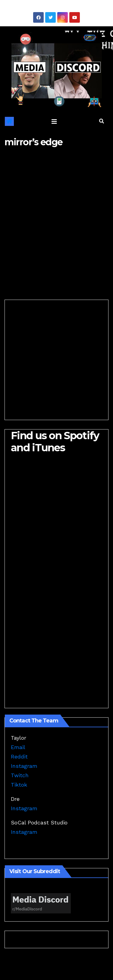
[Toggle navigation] (54, 121)
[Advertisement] (56, 216)
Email (18, 747)
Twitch (20, 775)
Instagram (24, 766)
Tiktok (19, 785)
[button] (102, 121)
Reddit (19, 756)
